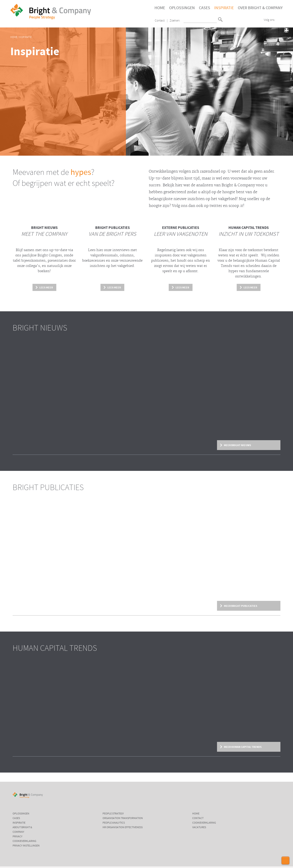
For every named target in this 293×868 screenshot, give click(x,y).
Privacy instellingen (26, 846)
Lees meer (46, 288)
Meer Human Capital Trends (243, 747)
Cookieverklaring (24, 841)
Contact (160, 21)
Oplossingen (182, 8)
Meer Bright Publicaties (241, 606)
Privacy (18, 837)
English (227, 21)
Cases (205, 8)
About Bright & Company (22, 830)
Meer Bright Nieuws (237, 445)
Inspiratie (224, 8)
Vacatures (199, 827)
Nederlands (227, 18)
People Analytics (114, 823)
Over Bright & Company (260, 8)
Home (160, 8)
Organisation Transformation (123, 818)
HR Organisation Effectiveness (123, 827)
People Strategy (113, 814)
